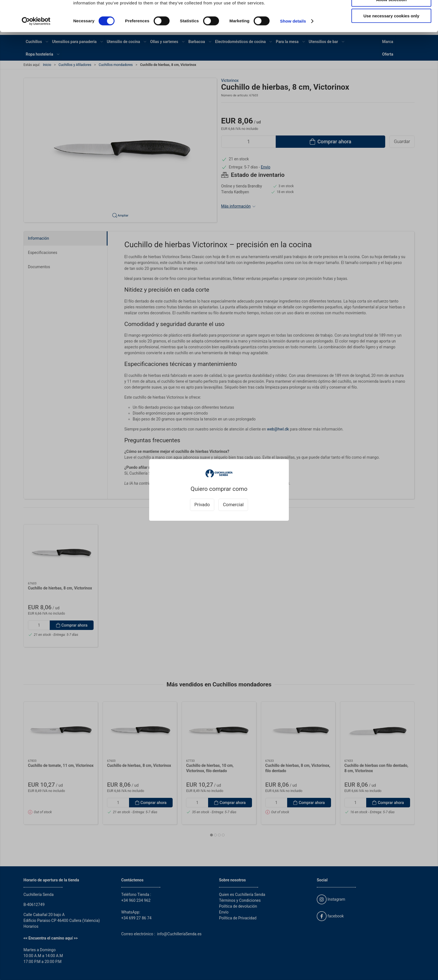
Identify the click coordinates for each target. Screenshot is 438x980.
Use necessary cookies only (391, 47)
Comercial (233, 505)
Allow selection (391, 30)
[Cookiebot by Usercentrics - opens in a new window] (36, 52)
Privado (202, 505)
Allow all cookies (391, 14)
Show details (293, 52)
